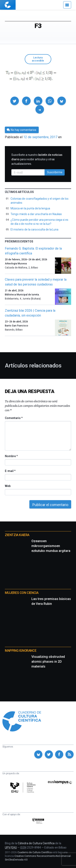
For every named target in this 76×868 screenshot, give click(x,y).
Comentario (14, 418)
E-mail (10, 471)
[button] (15, 101)
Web (8, 486)
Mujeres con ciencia (22, 593)
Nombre (11, 456)
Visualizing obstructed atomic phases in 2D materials (48, 662)
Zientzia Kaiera (17, 535)
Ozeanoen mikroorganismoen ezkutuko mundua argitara (51, 546)
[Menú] (67, 5)
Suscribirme (55, 172)
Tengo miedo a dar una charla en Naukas (36, 214)
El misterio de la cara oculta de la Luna (34, 229)
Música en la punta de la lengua (30, 208)
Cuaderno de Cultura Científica (35, 852)
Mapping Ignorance (21, 651)
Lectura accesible (38, 59)
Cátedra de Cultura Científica (36, 843)
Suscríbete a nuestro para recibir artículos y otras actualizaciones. (37, 159)
